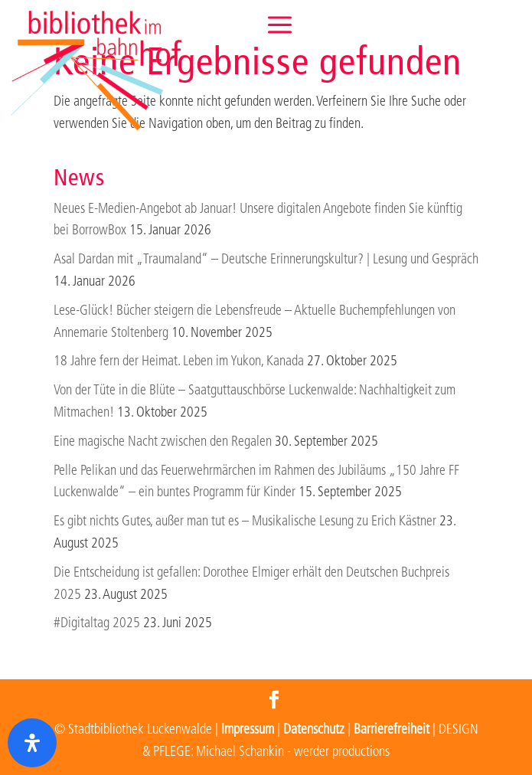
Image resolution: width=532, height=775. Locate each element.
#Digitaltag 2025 (97, 623)
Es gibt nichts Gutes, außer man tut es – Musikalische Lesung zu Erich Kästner (245, 521)
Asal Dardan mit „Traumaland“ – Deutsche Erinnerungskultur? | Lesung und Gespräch (266, 259)
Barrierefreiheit (392, 729)
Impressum (248, 729)
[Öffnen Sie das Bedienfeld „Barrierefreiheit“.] (32, 743)
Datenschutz (314, 729)
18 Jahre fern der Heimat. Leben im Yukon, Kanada (179, 361)
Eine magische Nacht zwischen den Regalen (163, 441)
